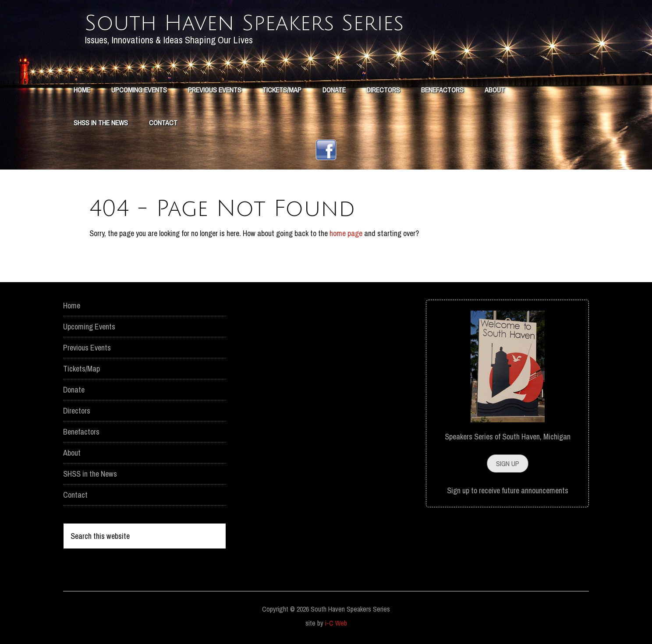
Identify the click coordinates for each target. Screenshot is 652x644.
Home (72, 306)
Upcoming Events (89, 327)
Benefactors (81, 432)
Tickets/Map (81, 369)
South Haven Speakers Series (244, 24)
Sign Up (508, 464)
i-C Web (336, 623)
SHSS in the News (90, 474)
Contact (75, 495)
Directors (77, 411)
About (72, 453)
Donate (74, 390)
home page (346, 233)
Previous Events (87, 348)
